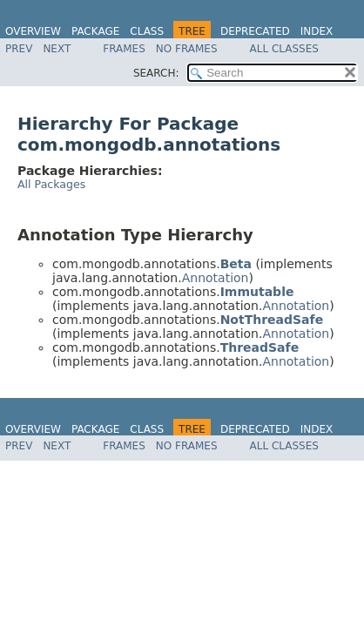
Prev (19, 49)
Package (95, 31)
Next (57, 49)
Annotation (216, 278)
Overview (33, 31)
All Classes (284, 49)
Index (317, 31)
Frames (124, 49)
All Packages (51, 184)
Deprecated (255, 31)
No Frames (187, 49)
